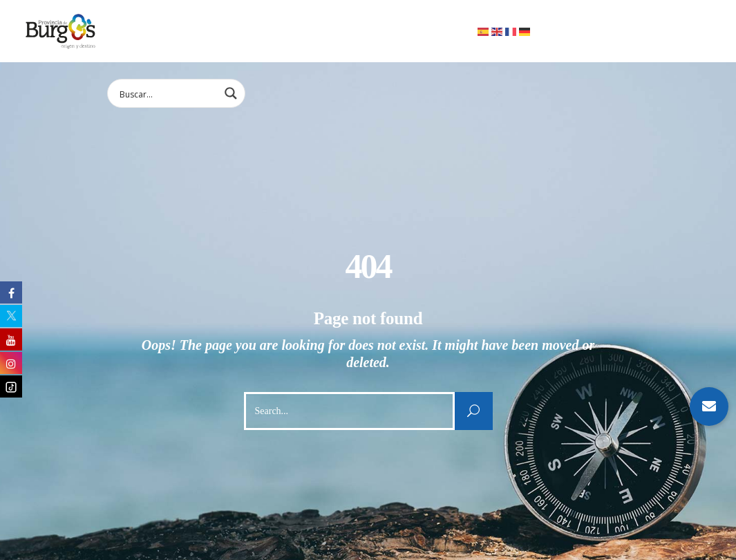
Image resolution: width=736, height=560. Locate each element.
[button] (709, 407)
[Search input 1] (167, 93)
